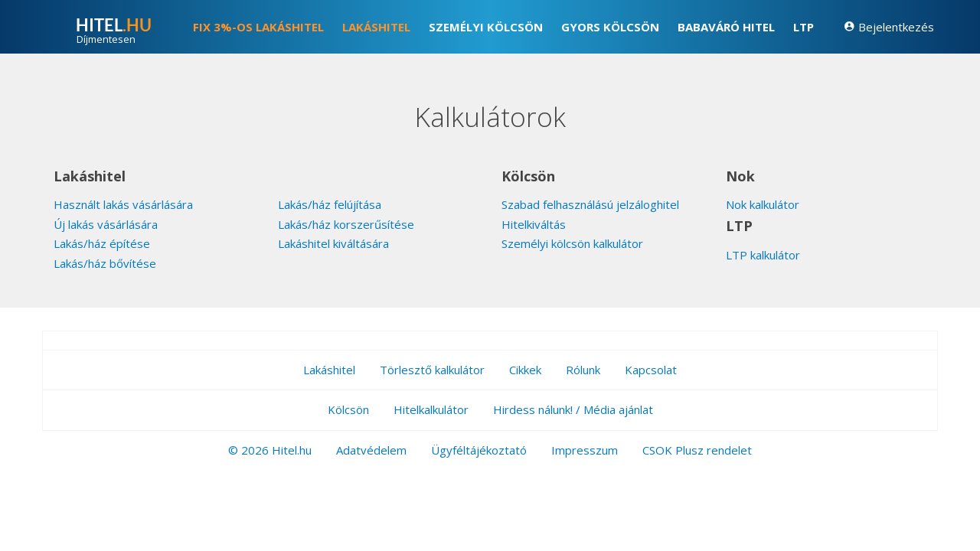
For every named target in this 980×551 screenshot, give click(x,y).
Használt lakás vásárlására (123, 204)
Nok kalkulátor (763, 204)
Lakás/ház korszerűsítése (346, 224)
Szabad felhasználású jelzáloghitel (590, 204)
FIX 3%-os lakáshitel (258, 27)
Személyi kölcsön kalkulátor (572, 243)
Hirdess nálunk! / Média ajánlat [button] (573, 409)
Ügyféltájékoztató (479, 450)
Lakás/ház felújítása (330, 204)
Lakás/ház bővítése (105, 263)
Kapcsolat (651, 370)
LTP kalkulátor (763, 255)
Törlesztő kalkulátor (432, 370)
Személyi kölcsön (486, 27)
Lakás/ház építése (102, 243)
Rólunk (583, 370)
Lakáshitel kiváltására (333, 243)
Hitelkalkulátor (431, 409)
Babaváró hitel (726, 27)
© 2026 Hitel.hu (270, 450)
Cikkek (525, 370)
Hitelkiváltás (534, 224)
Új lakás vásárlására (106, 224)
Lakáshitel (376, 27)
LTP (804, 27)
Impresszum (585, 450)
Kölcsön (348, 409)
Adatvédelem (371, 450)
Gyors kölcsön (610, 27)
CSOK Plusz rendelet (697, 450)
